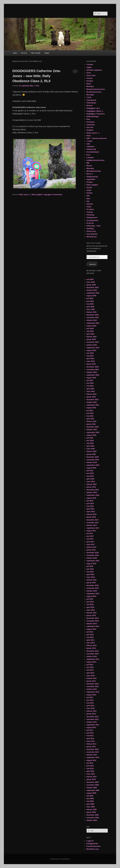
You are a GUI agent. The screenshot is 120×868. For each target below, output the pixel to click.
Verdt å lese (91, 231)
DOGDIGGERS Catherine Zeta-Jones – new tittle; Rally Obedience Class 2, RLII (37, 76)
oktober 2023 (92, 345)
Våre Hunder (36, 53)
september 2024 (93, 323)
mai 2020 (90, 443)
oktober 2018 (92, 492)
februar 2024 (91, 337)
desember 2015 (93, 585)
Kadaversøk (91, 149)
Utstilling (90, 229)
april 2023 (90, 359)
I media (89, 141)
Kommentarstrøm (93, 846)
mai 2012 (90, 703)
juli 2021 (90, 411)
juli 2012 (90, 697)
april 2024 (90, 334)
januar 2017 (91, 550)
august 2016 (91, 564)
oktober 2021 (92, 402)
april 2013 (90, 673)
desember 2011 (93, 717)
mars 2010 (91, 774)
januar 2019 (91, 487)
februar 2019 (91, 484)
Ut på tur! (90, 223)
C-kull (89, 97)
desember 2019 (93, 457)
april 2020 (90, 446)
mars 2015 (91, 610)
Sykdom (90, 204)
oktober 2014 (92, 624)
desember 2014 (93, 618)
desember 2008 (93, 815)
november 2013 (93, 654)
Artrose (89, 78)
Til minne (90, 209)
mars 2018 (91, 512)
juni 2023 (90, 353)
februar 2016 (91, 580)
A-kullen (90, 64)
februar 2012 (91, 711)
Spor (88, 199)
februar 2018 (91, 514)
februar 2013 (91, 678)
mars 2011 (91, 741)
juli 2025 (90, 298)
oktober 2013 (92, 656)
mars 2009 (91, 807)
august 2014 (91, 629)
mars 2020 (91, 449)
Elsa (88, 119)
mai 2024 (90, 331)
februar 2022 (91, 394)
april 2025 (90, 307)
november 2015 (93, 588)
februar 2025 (91, 312)
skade (89, 190)
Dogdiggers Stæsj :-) (95, 111)
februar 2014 (91, 645)
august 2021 (91, 408)
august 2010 (91, 760)
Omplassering (92, 177)
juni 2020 (90, 441)
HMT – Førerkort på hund (96, 138)
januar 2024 (91, 339)
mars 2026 (91, 282)
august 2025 (91, 296)
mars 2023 (91, 361)
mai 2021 (90, 416)
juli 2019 (90, 471)
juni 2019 (90, 473)
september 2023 (93, 348)
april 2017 (90, 542)
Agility (89, 67)
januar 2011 (91, 747)
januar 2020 (91, 454)
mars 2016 (91, 577)
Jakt (88, 144)
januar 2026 (91, 285)
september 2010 (93, 757)
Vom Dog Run (92, 234)
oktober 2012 (92, 689)
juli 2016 (90, 566)
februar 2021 (91, 421)
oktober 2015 (92, 591)
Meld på (92, 264)
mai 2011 (90, 736)
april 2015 (90, 607)
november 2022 (93, 370)
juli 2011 (90, 730)
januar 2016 (91, 583)
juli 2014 (90, 632)
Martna (89, 166)
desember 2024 (93, 315)
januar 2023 (91, 364)
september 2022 (93, 375)
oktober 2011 (92, 722)
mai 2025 (90, 304)
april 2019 (90, 479)
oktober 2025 (92, 290)
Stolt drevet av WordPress (60, 859)
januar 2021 (91, 424)
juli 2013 (90, 665)
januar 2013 (91, 681)
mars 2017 (91, 544)
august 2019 (91, 468)
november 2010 (93, 752)
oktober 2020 (92, 430)
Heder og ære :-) (25, 195)
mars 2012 (91, 708)
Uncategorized (92, 220)
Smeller (89, 193)
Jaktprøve (90, 146)
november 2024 (93, 318)
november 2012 (93, 686)
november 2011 (93, 719)
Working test (92, 237)
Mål (88, 163)
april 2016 (90, 574)
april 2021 (90, 419)
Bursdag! (90, 95)
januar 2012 (91, 714)
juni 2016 (90, 569)
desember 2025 (93, 288)
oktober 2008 (92, 820)
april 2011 (90, 738)
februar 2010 (91, 777)
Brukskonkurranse (94, 92)
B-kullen (90, 81)
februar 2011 (91, 744)
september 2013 (93, 659)
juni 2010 (90, 766)
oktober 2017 (92, 525)
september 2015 (93, 594)
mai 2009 (90, 801)
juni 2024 (90, 329)
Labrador (90, 157)
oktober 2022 (92, 372)
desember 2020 (93, 427)
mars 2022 (91, 391)
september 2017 (93, 528)
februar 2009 (91, 809)
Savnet (89, 188)
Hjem (15, 53)
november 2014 (93, 621)
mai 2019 (90, 476)
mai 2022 (90, 386)
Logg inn (90, 841)
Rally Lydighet (37, 195)
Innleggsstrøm (92, 843)
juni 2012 (90, 700)
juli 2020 (90, 438)
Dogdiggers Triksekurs (96, 114)
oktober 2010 (92, 755)
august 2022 (91, 378)
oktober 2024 (92, 320)
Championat (91, 100)
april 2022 (90, 389)
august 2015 (91, 596)
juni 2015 (90, 602)
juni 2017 (90, 536)
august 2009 (91, 793)
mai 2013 (90, 670)
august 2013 (91, 662)
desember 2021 (93, 400)
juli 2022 (90, 380)
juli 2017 (90, 533)
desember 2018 (93, 490)
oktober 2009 (92, 788)
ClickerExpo (91, 103)
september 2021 (93, 405)
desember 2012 (93, 684)
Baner (89, 84)
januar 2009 (91, 812)
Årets (89, 73)
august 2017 (91, 531)
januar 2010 (91, 779)
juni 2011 (90, 733)
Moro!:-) (90, 174)
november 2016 (93, 555)
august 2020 (91, 435)
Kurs (88, 155)
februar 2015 (91, 613)
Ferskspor (91, 122)
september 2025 (93, 293)
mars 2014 (91, 643)
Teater (89, 207)
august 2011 (91, 727)
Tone (37, 86)
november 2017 (93, 523)
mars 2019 (91, 482)
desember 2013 (93, 651)
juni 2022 (90, 383)
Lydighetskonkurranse (95, 160)
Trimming (90, 215)
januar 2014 (91, 648)
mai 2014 (90, 637)
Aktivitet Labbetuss (94, 70)
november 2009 (93, 785)
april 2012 (90, 706)
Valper (47, 53)
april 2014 (90, 640)
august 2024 (91, 326)
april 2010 (90, 771)
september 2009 (93, 790)
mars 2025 (91, 309)
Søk (88, 196)
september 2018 (93, 495)
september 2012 (93, 692)
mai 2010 (90, 768)
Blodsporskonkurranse (96, 89)
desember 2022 (93, 367)
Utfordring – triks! (94, 226)
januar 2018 (91, 517)
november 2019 (93, 460)
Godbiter (90, 130)
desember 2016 (93, 553)
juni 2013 (90, 667)
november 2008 (93, 818)
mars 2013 (91, 676)
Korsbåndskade (93, 152)
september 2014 (93, 626)
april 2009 (90, 804)
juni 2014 (90, 635)
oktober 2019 (92, 462)
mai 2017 (90, 539)
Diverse (89, 105)
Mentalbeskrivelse (94, 171)
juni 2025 (90, 301)
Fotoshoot (91, 125)
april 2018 (90, 509)
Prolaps (90, 182)
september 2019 (93, 465)
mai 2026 (90, 279)
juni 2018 (90, 503)
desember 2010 (93, 749)
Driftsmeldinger (93, 116)
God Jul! (90, 127)
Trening (89, 212)
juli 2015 (90, 599)
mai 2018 (90, 506)
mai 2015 (90, 604)
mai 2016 (90, 572)
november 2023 (93, 342)
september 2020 (93, 432)
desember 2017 (93, 520)
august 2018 (91, 498)
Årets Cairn (91, 75)
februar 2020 (91, 451)
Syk (88, 201)
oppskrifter (91, 179)
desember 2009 (93, 782)
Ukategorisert (92, 218)
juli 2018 (90, 501)
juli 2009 (90, 796)
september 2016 (93, 561)
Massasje (90, 168)
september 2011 (93, 725)
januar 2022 (91, 397)
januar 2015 (91, 615)
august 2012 (91, 695)
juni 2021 (90, 413)
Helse (89, 136)
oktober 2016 (92, 558)
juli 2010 (90, 763)
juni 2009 (90, 798)
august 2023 (91, 350)
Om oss (24, 53)
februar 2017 (91, 547)
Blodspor (90, 86)
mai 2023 (90, 356)
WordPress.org (92, 849)
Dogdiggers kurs (93, 108)
